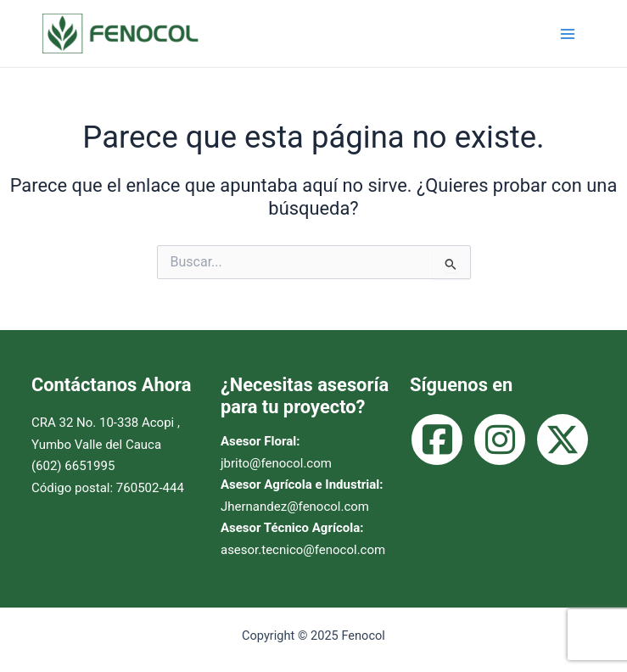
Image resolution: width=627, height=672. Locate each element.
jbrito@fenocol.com (276, 463)
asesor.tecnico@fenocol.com (303, 550)
